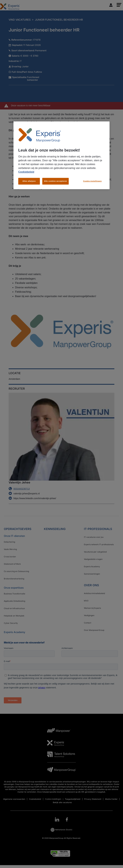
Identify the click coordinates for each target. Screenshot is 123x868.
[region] (61, 155)
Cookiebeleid (26, 172)
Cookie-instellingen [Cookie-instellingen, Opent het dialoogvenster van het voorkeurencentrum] (92, 181)
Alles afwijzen (29, 181)
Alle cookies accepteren (55, 181)
